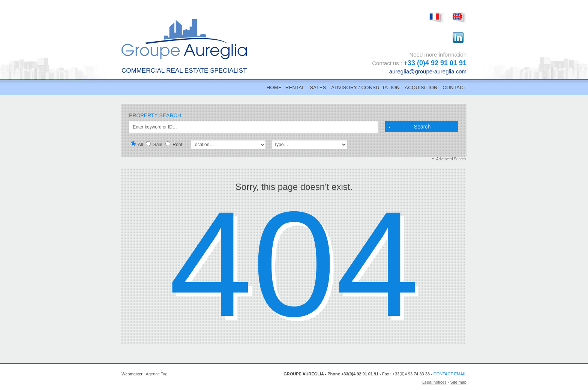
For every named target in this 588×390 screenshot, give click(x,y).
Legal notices (434, 382)
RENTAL (295, 88)
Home (274, 88)
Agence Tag (157, 374)
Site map (458, 382)
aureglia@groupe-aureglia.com (428, 71)
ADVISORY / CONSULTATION (365, 88)
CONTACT (454, 88)
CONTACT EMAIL (450, 374)
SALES (318, 88)
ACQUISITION (421, 88)
